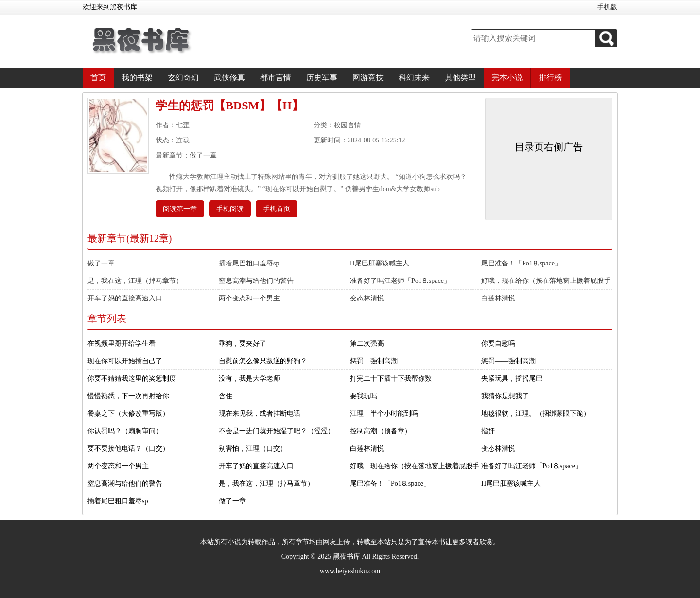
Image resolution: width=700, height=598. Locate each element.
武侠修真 (229, 78)
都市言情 (276, 78)
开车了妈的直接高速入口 (125, 298)
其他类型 (460, 78)
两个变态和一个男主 (249, 298)
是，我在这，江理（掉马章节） (135, 281)
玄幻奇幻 (183, 78)
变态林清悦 (367, 298)
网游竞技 (368, 78)
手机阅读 (230, 209)
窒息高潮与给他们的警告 (256, 281)
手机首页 (277, 209)
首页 (98, 78)
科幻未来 (414, 78)
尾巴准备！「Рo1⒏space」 (521, 263)
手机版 (607, 7)
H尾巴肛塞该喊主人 (380, 263)
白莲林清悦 (498, 298)
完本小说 (507, 78)
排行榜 (550, 78)
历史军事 (322, 78)
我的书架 (137, 78)
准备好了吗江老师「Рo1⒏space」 (400, 281)
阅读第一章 (180, 209)
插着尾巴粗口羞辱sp (249, 263)
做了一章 (203, 155)
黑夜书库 (347, 556)
